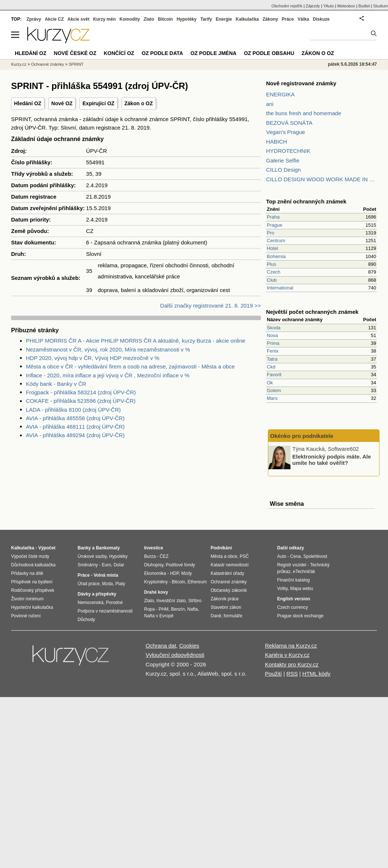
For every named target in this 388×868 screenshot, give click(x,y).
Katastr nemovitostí (230, 565)
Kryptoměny (156, 582)
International (280, 288)
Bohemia (276, 256)
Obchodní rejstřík (287, 6)
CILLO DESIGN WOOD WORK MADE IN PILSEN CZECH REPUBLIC (321, 179)
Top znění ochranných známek (306, 201)
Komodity (130, 19)
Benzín (178, 609)
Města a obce (224, 556)
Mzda (107, 584)
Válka (303, 19)
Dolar (119, 565)
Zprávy (34, 19)
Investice (154, 548)
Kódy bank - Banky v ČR (56, 384)
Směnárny (88, 565)
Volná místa (106, 575)
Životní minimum (27, 599)
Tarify (206, 19)
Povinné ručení (26, 616)
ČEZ (164, 556)
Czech (274, 272)
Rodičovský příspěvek (33, 590)
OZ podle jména (213, 53)
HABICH (277, 142)
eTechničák (304, 572)
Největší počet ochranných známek (312, 312)
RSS (292, 674)
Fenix (273, 351)
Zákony (270, 19)
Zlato (149, 19)
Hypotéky (187, 19)
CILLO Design (283, 170)
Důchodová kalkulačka (33, 565)
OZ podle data (162, 53)
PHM (164, 609)
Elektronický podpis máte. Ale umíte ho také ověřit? (332, 460)
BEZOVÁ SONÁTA (289, 123)
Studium (381, 6)
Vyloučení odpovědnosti (175, 655)
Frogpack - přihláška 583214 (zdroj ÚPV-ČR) (81, 392)
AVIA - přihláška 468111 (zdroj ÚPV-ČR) (75, 427)
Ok (270, 383)
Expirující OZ (98, 103)
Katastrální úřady (227, 573)
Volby (282, 589)
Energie (224, 19)
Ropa (149, 609)
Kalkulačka (247, 19)
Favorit (274, 375)
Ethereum (197, 582)
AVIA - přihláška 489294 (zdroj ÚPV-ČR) (75, 435)
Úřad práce (89, 584)
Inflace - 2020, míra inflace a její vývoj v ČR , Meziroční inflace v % (108, 375)
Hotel (272, 248)
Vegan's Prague (285, 132)
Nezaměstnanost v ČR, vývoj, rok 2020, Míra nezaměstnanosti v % (108, 349)
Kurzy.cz (19, 64)
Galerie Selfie (283, 160)
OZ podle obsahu (269, 53)
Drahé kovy (156, 592)
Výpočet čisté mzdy (30, 556)
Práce (288, 19)
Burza (150, 556)
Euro (106, 565)
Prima (273, 343)
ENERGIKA (280, 94)
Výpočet (47, 548)
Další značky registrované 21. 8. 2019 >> (210, 306)
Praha (273, 217)
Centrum (276, 241)
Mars (272, 398)
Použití (273, 674)
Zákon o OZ (139, 103)
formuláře (233, 616)
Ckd (271, 367)
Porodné (114, 603)
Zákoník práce (225, 599)
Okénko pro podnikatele (302, 436)
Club (272, 280)
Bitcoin (165, 19)
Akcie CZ (54, 19)
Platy (120, 584)
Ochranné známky (47, 64)
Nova (272, 335)
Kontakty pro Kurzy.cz (292, 664)
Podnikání (221, 548)
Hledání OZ (28, 103)
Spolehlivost (315, 556)
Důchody (86, 620)
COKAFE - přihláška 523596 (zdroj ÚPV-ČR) (81, 401)
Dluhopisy (154, 565)
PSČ (244, 556)
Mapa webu (302, 589)
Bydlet (364, 6)
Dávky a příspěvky (97, 594)
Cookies (189, 646)
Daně (216, 616)
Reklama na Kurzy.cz (291, 646)
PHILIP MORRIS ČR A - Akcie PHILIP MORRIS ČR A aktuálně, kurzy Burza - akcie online (136, 341)
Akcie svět (79, 19)
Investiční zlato (171, 601)
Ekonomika (155, 573)
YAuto (329, 6)
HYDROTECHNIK (288, 151)
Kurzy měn (104, 19)
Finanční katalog (293, 580)
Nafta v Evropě (159, 616)
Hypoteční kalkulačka (32, 607)
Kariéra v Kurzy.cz (287, 655)
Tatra (272, 359)
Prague (275, 225)
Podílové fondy (180, 565)
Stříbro (195, 601)
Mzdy (187, 573)
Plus (271, 264)
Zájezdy (313, 6)
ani (270, 104)
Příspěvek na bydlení (32, 582)
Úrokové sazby (92, 556)
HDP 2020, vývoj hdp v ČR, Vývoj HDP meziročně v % (93, 358)
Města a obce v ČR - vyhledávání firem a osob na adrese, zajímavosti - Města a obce (130, 366)
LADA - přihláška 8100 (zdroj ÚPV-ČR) (73, 410)
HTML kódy (316, 674)
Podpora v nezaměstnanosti (105, 611)
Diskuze (321, 19)
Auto (282, 556)
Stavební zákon (226, 607)
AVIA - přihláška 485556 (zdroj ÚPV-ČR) (75, 418)
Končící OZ (119, 53)
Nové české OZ (75, 53)
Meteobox (346, 6)
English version (294, 599)
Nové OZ (62, 103)
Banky (84, 548)
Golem (274, 390)
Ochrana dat (161, 646)
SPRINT (76, 64)
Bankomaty (108, 548)
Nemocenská (91, 603)
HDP (174, 573)
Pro (270, 233)
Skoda (274, 328)
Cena (295, 556)
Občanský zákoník (229, 590)
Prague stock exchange (300, 616)
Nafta (193, 609)
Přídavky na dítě (27, 573)
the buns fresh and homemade (304, 113)
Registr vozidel (292, 565)
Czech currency (292, 607)
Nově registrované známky (301, 83)
